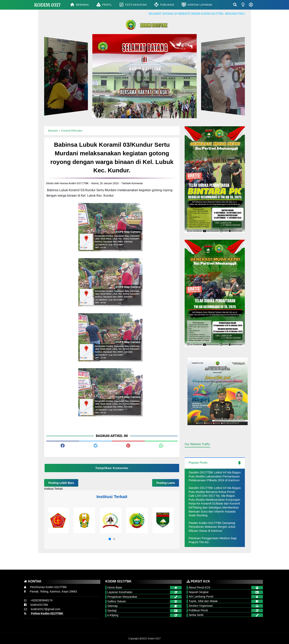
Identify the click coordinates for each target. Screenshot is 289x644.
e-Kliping (113, 615)
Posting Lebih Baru (61, 483)
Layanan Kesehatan (120, 592)
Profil (104, 5)
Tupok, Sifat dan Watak (203, 601)
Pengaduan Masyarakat (122, 597)
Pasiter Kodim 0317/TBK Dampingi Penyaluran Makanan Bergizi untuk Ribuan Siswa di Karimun (212, 527)
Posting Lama (166, 483)
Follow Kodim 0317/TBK (47, 614)
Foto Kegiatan (133, 5)
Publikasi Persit (198, 610)
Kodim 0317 (47, 5)
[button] (110, 539)
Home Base (115, 587)
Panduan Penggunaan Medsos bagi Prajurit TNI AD (213, 540)
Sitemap (112, 606)
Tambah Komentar (132, 183)
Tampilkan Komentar (112, 468)
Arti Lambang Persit (201, 596)
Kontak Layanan (197, 5)
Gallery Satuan (117, 601)
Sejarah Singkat (199, 592)
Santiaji (112, 611)
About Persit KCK (200, 587)
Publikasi (164, 5)
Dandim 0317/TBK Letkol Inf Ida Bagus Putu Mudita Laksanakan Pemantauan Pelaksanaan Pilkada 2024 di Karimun (215, 476)
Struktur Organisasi (201, 606)
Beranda (79, 5)
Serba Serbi (196, 615)
